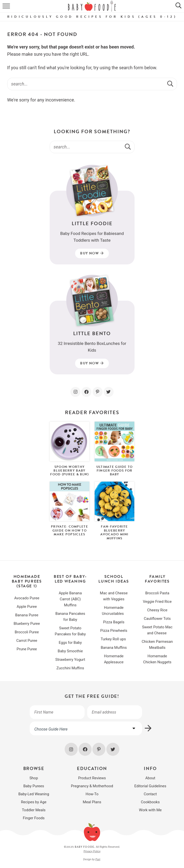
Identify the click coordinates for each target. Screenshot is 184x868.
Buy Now (92, 253)
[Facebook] (86, 392)
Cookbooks (150, 802)
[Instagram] (75, 392)
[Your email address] (115, 712)
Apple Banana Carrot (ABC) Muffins (70, 599)
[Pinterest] (98, 392)
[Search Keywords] (92, 84)
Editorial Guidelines (150, 786)
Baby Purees (34, 786)
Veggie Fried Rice (157, 602)
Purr (98, 859)
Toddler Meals (34, 810)
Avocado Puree (27, 598)
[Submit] (171, 84)
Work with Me (150, 810)
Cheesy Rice (157, 610)
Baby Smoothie (70, 651)
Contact (150, 794)
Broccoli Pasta (157, 593)
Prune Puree (27, 649)
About (150, 778)
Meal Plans (92, 802)
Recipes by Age (34, 802)
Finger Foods (34, 818)
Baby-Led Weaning (34, 794)
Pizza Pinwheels (114, 631)
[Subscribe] (148, 728)
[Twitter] (109, 392)
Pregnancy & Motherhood (92, 786)
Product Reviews (92, 778)
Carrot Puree (27, 641)
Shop (34, 778)
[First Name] (57, 712)
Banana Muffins (114, 648)
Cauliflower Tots (157, 619)
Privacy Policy (92, 851)
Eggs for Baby (70, 643)
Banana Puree (27, 615)
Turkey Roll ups (114, 639)
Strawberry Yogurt (70, 660)
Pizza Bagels (114, 622)
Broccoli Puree (27, 632)
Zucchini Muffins (70, 668)
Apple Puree (27, 607)
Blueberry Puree (27, 624)
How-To (92, 794)
